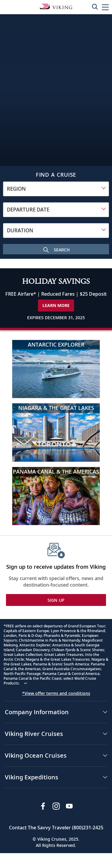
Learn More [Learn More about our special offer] (56, 305)
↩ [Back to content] (26, 683)
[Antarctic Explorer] (56, 369)
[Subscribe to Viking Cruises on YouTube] (69, 806)
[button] (105, 7)
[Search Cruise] (56, 249)
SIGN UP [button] (56, 600)
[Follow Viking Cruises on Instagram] (56, 806)
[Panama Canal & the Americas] (56, 496)
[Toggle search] (95, 7)
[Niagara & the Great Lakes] (56, 432)
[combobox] (56, 189)
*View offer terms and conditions (56, 693)
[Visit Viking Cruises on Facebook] (43, 806)
